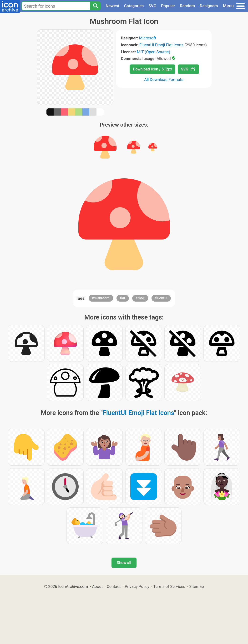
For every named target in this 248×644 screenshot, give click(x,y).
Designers (209, 6)
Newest (112, 6)
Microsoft (147, 38)
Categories (134, 6)
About (97, 586)
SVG (152, 6)
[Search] (95, 6)
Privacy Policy (137, 586)
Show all (124, 563)
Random (187, 6)
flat (123, 298)
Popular (168, 6)
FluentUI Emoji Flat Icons (161, 45)
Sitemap (197, 586)
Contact (114, 586)
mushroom (101, 298)
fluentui (161, 298)
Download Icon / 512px (152, 69)
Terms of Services (169, 586)
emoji (140, 298)
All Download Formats (164, 80)
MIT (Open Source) (154, 52)
